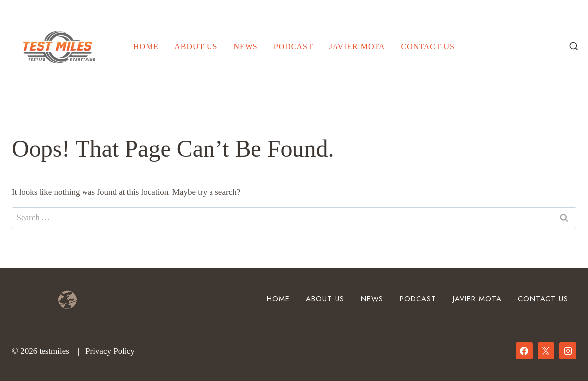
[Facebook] (524, 351)
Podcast (294, 47)
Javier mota (357, 47)
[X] (546, 351)
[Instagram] (568, 351)
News (245, 47)
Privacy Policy (110, 351)
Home (146, 47)
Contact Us (428, 47)
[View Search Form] (574, 47)
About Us (196, 47)
